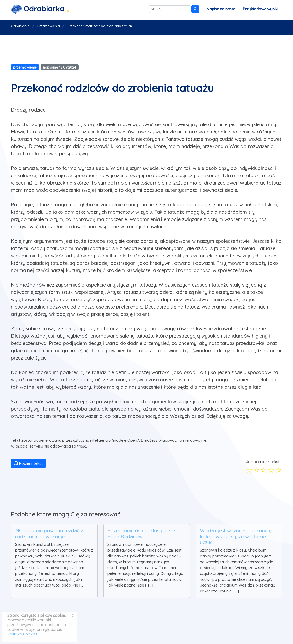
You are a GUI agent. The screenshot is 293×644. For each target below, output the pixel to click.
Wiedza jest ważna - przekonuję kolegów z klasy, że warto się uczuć (236, 536)
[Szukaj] (170, 9)
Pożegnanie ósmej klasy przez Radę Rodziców (141, 534)
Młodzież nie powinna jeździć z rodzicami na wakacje (49, 534)
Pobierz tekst (28, 463)
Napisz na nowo (221, 9)
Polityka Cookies (22, 634)
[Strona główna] (40, 9)
